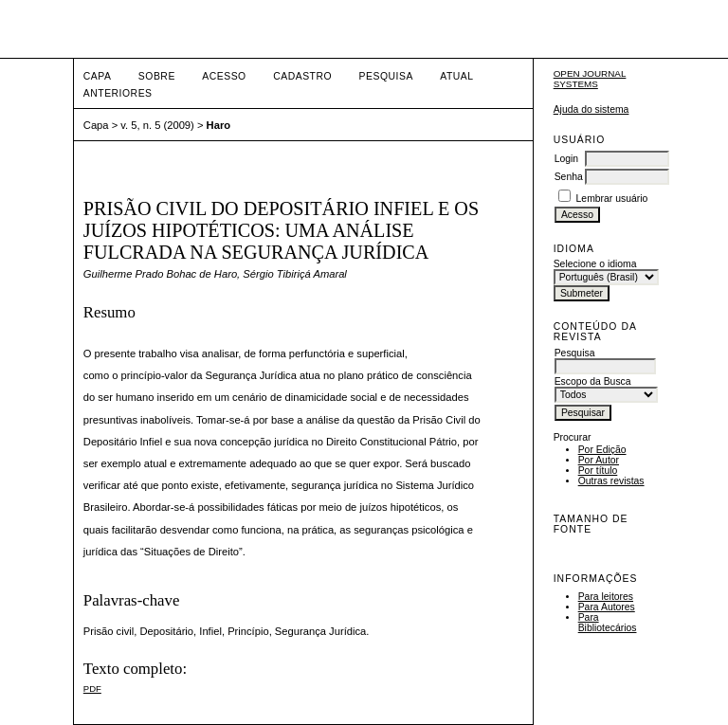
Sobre (157, 76)
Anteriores (118, 93)
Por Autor (599, 460)
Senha (569, 177)
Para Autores (607, 607)
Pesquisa (386, 76)
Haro (219, 125)
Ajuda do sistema (591, 109)
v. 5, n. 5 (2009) (157, 125)
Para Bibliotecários (608, 623)
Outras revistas (611, 481)
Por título (598, 471)
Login (566, 159)
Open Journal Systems (590, 79)
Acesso (224, 76)
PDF (92, 689)
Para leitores (606, 597)
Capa (98, 76)
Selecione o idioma (595, 264)
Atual (456, 76)
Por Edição (602, 450)
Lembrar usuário (612, 199)
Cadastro (302, 76)
